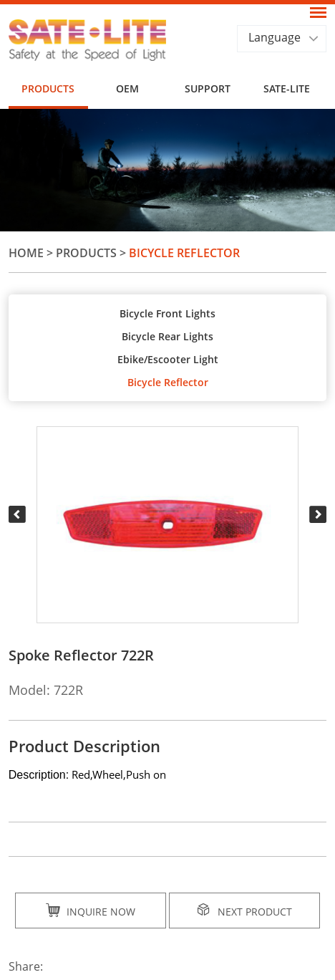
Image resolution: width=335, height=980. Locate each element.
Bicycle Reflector (184, 253)
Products (48, 88)
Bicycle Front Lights (167, 313)
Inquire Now (91, 911)
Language (275, 37)
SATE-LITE (287, 88)
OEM (127, 88)
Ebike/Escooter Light (168, 359)
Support (208, 88)
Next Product (244, 911)
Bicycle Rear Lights (167, 336)
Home (26, 253)
